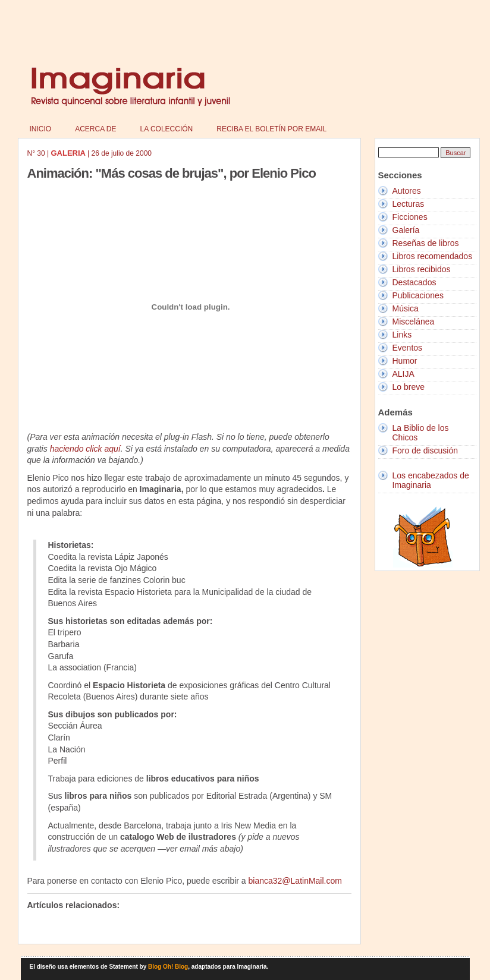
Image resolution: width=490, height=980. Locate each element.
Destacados (414, 282)
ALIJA (403, 374)
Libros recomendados (433, 256)
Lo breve (409, 387)
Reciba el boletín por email (271, 129)
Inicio (41, 129)
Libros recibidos (422, 269)
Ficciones (410, 217)
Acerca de (95, 129)
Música (406, 308)
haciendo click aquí (85, 449)
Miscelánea (414, 322)
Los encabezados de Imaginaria (431, 480)
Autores (407, 191)
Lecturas (409, 204)
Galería (406, 230)
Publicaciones (418, 295)
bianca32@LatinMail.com (295, 881)
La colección (167, 129)
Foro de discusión (425, 450)
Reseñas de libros (426, 243)
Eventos (408, 348)
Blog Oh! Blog (168, 967)
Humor (405, 361)
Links (402, 335)
